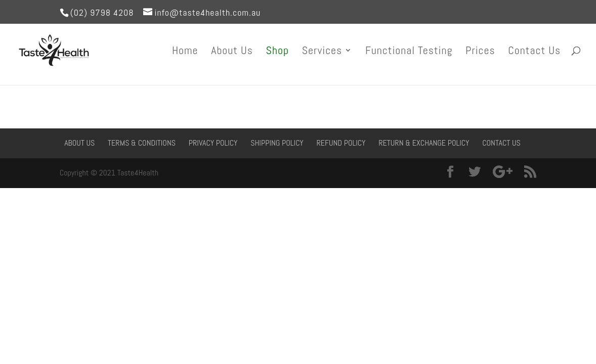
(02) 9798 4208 (102, 12)
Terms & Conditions (142, 143)
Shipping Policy (277, 143)
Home (185, 52)
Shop (278, 52)
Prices (480, 52)
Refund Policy (341, 143)
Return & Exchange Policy (424, 143)
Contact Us (534, 52)
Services (322, 52)
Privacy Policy (213, 143)
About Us (232, 52)
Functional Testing (409, 52)
